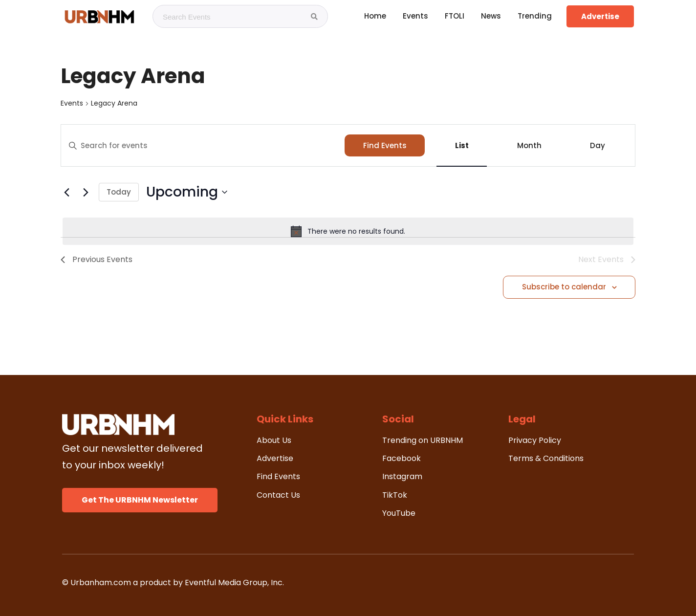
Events (72, 103)
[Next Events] (86, 192)
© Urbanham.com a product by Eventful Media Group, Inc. (173, 583)
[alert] (348, 231)
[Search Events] (314, 17)
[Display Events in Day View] (597, 145)
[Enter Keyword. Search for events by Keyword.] (203, 146)
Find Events (385, 145)
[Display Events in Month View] (529, 145)
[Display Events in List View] (462, 145)
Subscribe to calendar (564, 287)
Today (119, 192)
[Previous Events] (66, 192)
